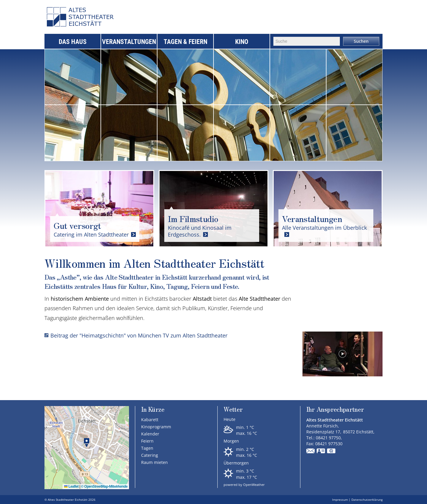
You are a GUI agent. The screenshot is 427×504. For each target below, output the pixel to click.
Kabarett (150, 420)
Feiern (147, 441)
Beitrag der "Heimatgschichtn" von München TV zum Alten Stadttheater (139, 335)
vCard (321, 451)
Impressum (340, 500)
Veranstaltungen (129, 42)
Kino (242, 42)
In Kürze (153, 409)
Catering (150, 455)
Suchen (361, 41)
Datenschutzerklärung (367, 500)
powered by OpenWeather (244, 485)
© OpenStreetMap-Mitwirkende (104, 486)
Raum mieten (154, 462)
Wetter (233, 410)
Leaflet (71, 486)
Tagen (147, 448)
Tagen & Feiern (185, 42)
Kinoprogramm (156, 427)
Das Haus (73, 42)
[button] (87, 443)
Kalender (150, 434)
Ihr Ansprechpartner (335, 410)
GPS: (332, 451)
